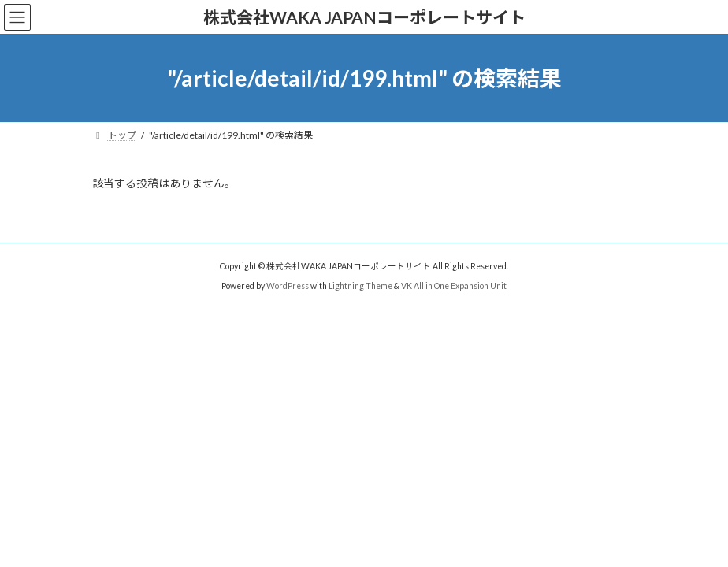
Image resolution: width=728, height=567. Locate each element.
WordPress (288, 286)
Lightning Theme (360, 286)
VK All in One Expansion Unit (454, 286)
